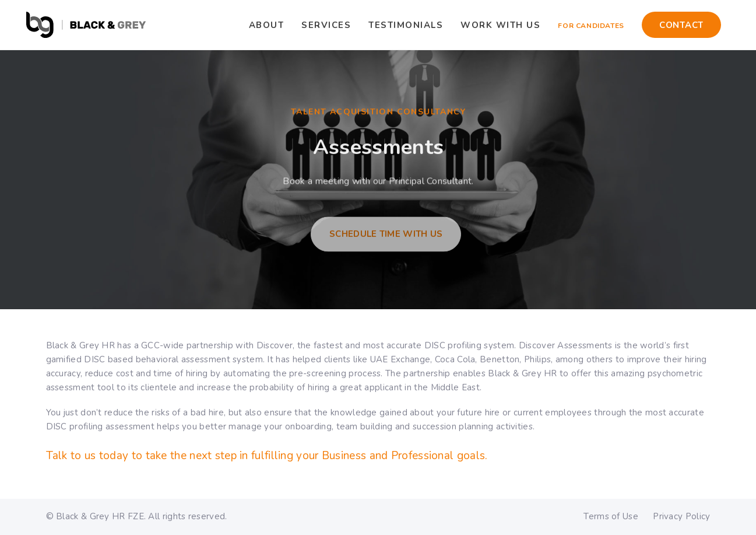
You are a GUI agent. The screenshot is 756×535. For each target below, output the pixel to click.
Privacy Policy (681, 516)
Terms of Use (611, 516)
